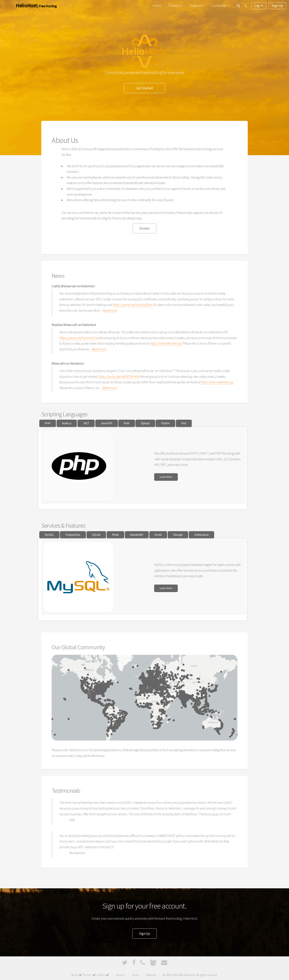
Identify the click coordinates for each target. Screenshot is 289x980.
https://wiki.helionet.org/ (166, 343)
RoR (127, 423)
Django (145, 423)
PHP (48, 423)
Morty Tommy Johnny (90, 975)
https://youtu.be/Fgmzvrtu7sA (79, 338)
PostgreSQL (73, 535)
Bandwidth (137, 535)
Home (157, 6)
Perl (184, 423)
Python (165, 423)
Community (220, 6)
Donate (144, 228)
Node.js (67, 423)
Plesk (115, 535)
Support (197, 6)
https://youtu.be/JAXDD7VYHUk (119, 377)
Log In (259, 6)
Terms (135, 975)
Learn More (166, 477)
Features (176, 6)
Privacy (120, 975)
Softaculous (201, 535)
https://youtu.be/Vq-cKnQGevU (133, 305)
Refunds (151, 975)
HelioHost (26, 5)
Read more (110, 311)
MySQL (49, 535)
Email (158, 535)
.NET (86, 423)
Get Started (144, 88)
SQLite (96, 535)
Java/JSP (106, 423)
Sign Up (277, 6)
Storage (178, 535)
